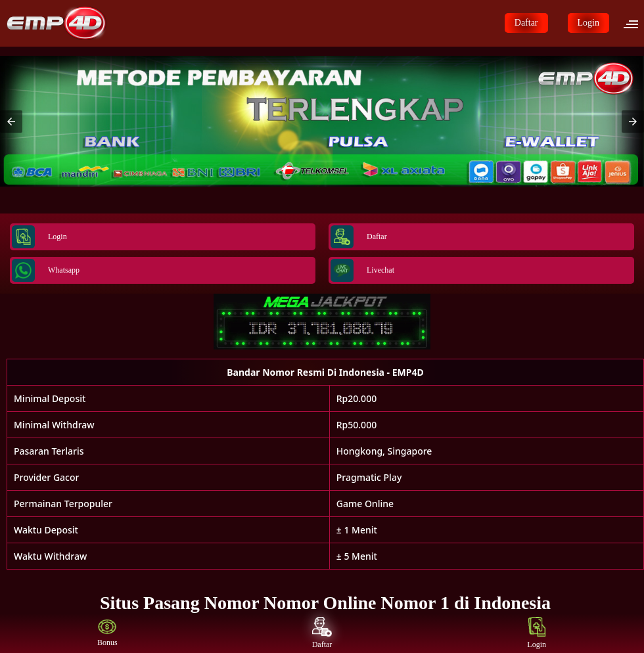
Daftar (526, 23)
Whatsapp (46, 270)
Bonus (107, 633)
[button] (635, 23)
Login (588, 23)
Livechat (362, 270)
